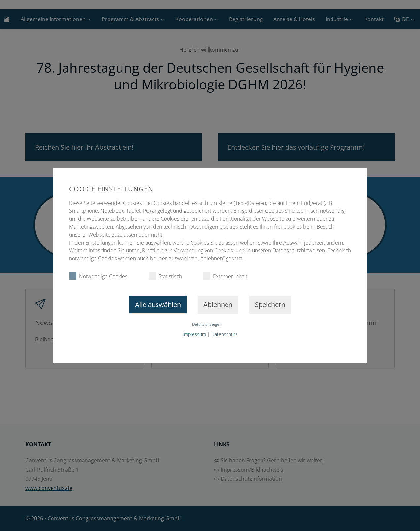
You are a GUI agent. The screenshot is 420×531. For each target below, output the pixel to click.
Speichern (270, 304)
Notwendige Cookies (98, 276)
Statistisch (165, 276)
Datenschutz (224, 334)
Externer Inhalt (225, 276)
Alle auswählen (158, 304)
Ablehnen (218, 304)
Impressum (194, 334)
